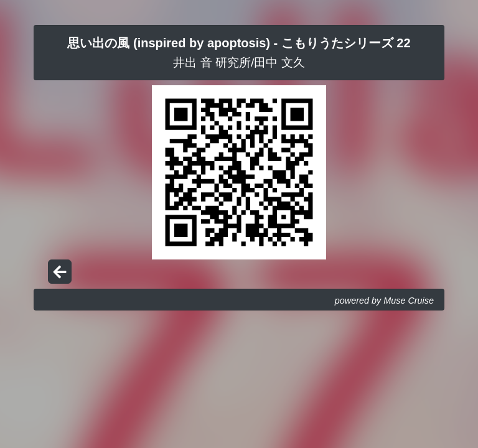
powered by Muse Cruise (384, 301)
